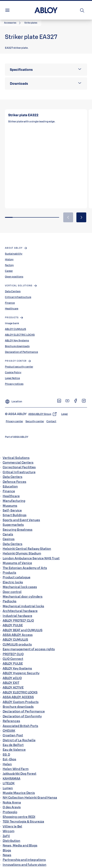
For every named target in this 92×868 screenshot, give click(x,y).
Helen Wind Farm (16, 764)
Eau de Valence (14, 744)
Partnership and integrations (24, 854)
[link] (13, 23)
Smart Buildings (15, 510)
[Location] (14, 395)
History (9, 254)
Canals (8, 529)
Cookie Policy (13, 367)
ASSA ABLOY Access (18, 630)
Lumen (8, 783)
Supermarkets (13, 519)
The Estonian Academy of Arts (25, 562)
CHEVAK (9, 725)
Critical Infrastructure (18, 292)
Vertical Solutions (16, 452)
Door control (12, 586)
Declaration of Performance (21, 347)
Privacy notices (14, 378)
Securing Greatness (18, 524)
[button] (31, 23)
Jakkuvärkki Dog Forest (20, 768)
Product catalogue (17, 572)
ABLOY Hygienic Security (21, 668)
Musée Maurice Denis (19, 787)
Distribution (11, 835)
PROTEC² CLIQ (13, 649)
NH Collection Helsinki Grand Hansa (30, 792)
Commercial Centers (18, 457)
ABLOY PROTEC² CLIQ (18, 615)
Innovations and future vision (25, 859)
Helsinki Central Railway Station (27, 543)
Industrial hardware (17, 610)
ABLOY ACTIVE (13, 682)
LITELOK (9, 778)
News (7, 850)
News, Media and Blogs (20, 840)
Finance (10, 297)
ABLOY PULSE (13, 620)
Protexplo (10, 807)
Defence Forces (14, 476)
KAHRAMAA (11, 773)
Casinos (9, 534)
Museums (10, 500)
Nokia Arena (12, 797)
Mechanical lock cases (20, 582)
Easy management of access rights (29, 644)
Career (9, 265)
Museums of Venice (17, 558)
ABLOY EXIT (11, 677)
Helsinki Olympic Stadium (22, 548)
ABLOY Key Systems (17, 335)
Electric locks (13, 577)
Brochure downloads (17, 341)
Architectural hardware (20, 606)
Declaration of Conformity (22, 711)
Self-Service (12, 505)
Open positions (14, 271)
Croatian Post (13, 730)
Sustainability (14, 248)
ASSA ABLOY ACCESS (18, 692)
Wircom (9, 826)
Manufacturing (14, 496)
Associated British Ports (20, 720)
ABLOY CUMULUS (16, 324)
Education (10, 481)
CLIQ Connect (13, 654)
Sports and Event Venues (21, 515)
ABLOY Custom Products (21, 696)
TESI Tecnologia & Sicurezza (23, 816)
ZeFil (6, 831)
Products (9, 567)
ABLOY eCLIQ (12, 673)
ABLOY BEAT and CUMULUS (23, 625)
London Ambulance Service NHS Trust (31, 553)
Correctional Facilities (19, 462)
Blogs (7, 845)
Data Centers (13, 286)
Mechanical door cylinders (23, 591)
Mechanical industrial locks (23, 601)
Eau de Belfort (13, 740)
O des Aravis (12, 802)
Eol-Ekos (9, 754)
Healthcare (12, 303)
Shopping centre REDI (19, 811)
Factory (9, 260)
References (11, 716)
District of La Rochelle (19, 735)
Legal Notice (12, 373)
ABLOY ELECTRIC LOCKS (20, 329)
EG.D (6, 749)
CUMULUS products (17, 639)
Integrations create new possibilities (30, 864)
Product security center (19, 361)
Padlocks (10, 596)
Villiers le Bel (12, 821)
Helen (7, 759)
